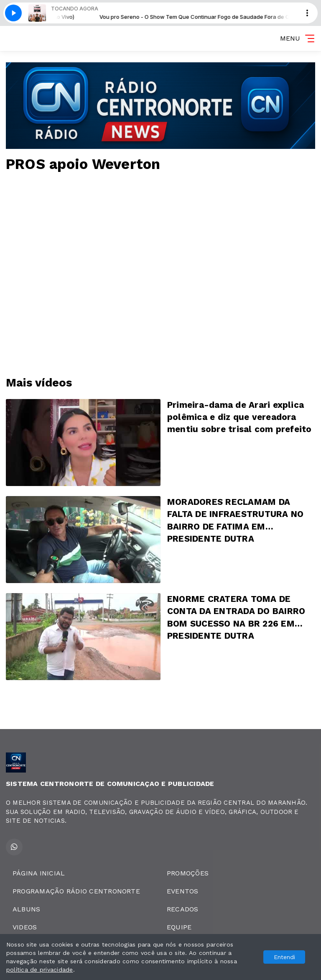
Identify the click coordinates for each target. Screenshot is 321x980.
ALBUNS (26, 909)
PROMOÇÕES (188, 873)
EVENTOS (183, 891)
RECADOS (183, 909)
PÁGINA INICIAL (39, 873)
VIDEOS (25, 927)
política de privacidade (40, 970)
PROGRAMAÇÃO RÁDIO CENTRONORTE (76, 891)
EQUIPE (179, 927)
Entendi (284, 957)
